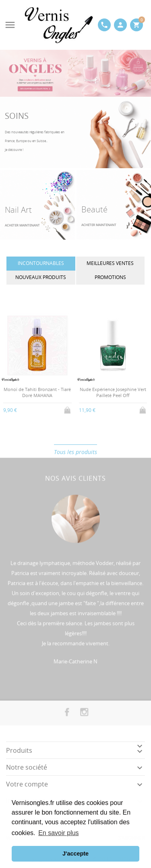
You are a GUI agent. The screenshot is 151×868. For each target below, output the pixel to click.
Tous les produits (75, 452)
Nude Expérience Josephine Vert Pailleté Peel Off (113, 392)
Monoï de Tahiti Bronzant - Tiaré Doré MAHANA (37, 392)
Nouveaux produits (41, 277)
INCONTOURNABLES (41, 263)
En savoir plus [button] (59, 833)
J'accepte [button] (75, 854)
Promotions (110, 277)
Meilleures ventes (110, 263)
